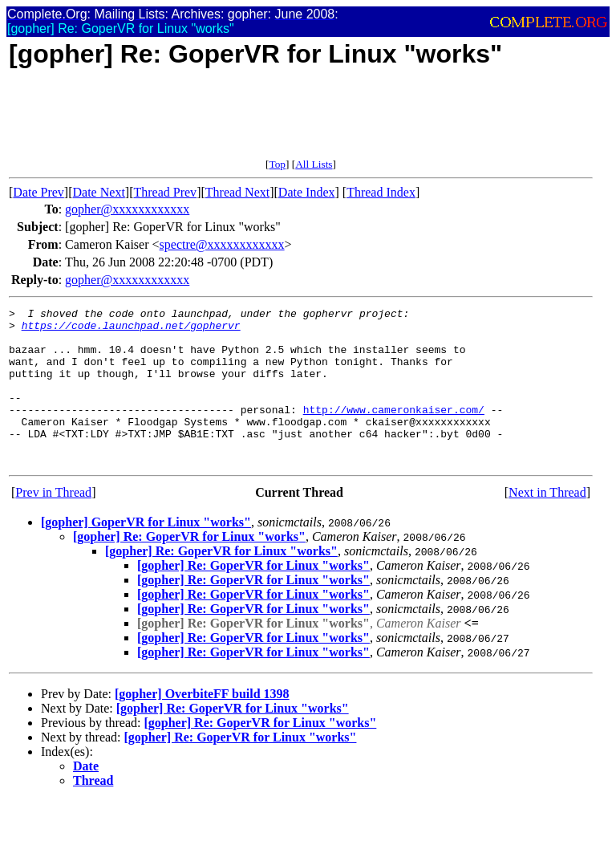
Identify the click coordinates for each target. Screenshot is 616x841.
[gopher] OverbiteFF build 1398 (202, 725)
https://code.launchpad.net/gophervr (131, 330)
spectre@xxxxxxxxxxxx (222, 244)
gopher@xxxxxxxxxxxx (127, 209)
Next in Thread (547, 524)
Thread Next (237, 192)
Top (277, 164)
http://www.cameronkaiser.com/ (394, 431)
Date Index (307, 192)
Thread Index (381, 192)
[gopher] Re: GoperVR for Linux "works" (189, 568)
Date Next (99, 192)
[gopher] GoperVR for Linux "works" (146, 553)
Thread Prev (165, 192)
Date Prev (38, 192)
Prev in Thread (53, 524)
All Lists (314, 164)
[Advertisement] (301, 122)
